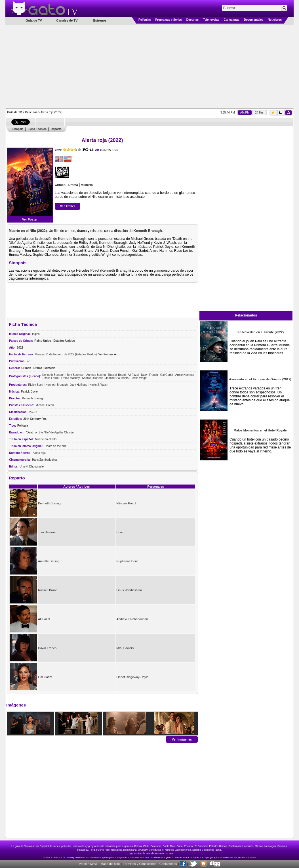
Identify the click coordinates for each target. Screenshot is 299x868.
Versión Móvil (88, 864)
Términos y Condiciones (140, 864)
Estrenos (100, 20)
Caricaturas (232, 20)
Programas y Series (168, 20)
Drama (73, 185)
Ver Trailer (67, 206)
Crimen (60, 185)
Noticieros (275, 20)
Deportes (192, 20)
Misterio (87, 185)
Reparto (56, 129)
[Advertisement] (150, 66)
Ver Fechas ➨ (108, 354)
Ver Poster (30, 219)
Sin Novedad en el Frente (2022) (260, 332)
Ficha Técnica (37, 129)
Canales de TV (67, 20)
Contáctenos (168, 864)
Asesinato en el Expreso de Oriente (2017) (260, 379)
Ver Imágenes (182, 739)
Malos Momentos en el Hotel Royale (260, 430)
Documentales (254, 20)
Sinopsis (18, 129)
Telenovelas (211, 20)
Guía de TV (14, 112)
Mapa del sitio (110, 864)
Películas (145, 20)
